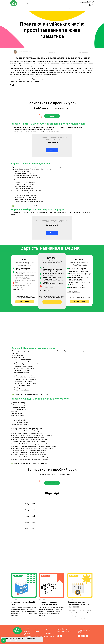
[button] (52, 116)
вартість (38, 630)
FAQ (47, 632)
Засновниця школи (23, 53)
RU (92, 5)
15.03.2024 (70, 600)
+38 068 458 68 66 (89, 1)
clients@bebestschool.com (87, 3)
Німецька (27, 630)
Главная (32, 8)
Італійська (27, 633)
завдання (49, 633)
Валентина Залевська (25, 51)
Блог (37, 8)
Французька (27, 635)
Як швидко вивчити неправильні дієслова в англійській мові (78, 605)
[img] (24, 585)
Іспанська (27, 631)
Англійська (27, 628)
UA (90, 5)
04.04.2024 (42, 600)
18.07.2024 (14, 600)
